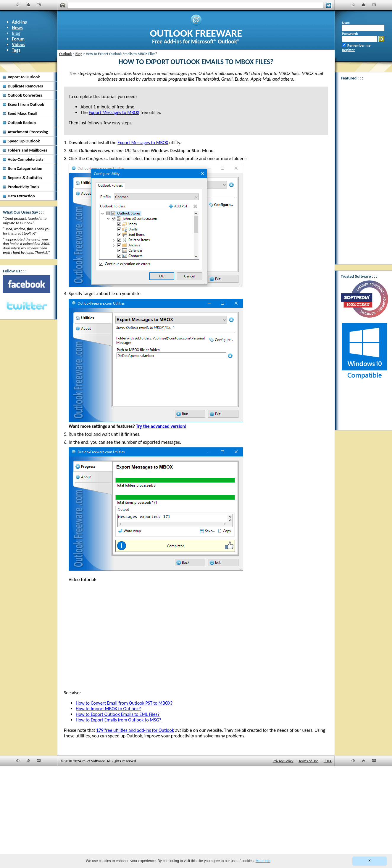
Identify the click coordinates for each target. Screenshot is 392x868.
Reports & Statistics (25, 178)
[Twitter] (27, 306)
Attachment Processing (28, 132)
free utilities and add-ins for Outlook (135, 730)
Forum (18, 39)
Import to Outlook (24, 77)
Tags (16, 50)
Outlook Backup (22, 123)
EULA (328, 761)
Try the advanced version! (161, 426)
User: (346, 23)
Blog (16, 33)
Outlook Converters (25, 95)
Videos (18, 44)
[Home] (18, 5)
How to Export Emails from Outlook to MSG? (118, 720)
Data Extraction (21, 196)
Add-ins (19, 22)
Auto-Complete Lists (25, 159)
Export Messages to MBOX (143, 143)
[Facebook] (27, 284)
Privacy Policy (283, 761)
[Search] (195, 5)
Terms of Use (308, 761)
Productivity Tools (23, 187)
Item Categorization (25, 168)
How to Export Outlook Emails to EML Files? (118, 714)
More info (263, 861)
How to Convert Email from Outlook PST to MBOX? (124, 703)
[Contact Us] (39, 5)
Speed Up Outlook (24, 141)
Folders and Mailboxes (28, 150)
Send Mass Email (22, 113)
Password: (350, 34)
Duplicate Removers (25, 86)
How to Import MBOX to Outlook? (108, 709)
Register (348, 50)
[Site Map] (28, 5)
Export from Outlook (26, 104)
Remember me (359, 45)
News (17, 28)
